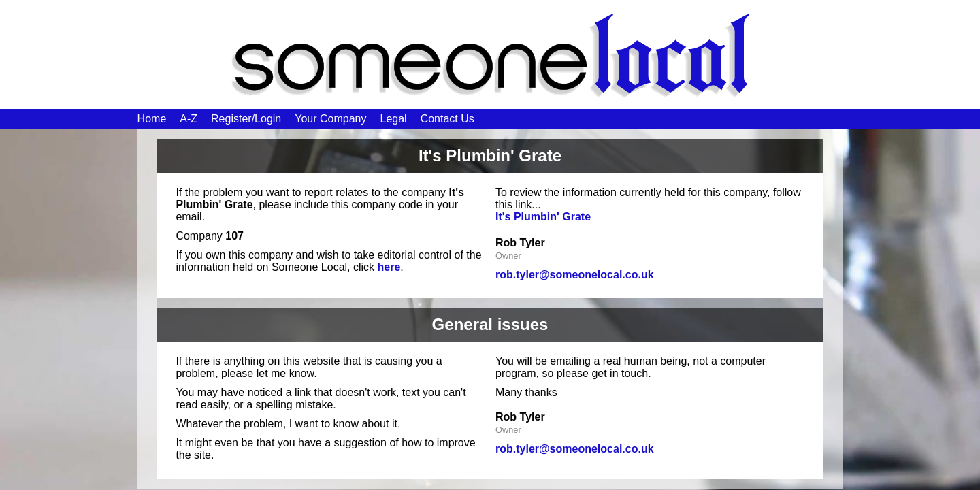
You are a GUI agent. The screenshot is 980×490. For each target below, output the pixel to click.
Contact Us (447, 119)
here (389, 267)
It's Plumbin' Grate (543, 217)
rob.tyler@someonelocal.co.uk (575, 275)
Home (152, 119)
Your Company (330, 119)
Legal (393, 119)
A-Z (189, 119)
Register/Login (246, 119)
